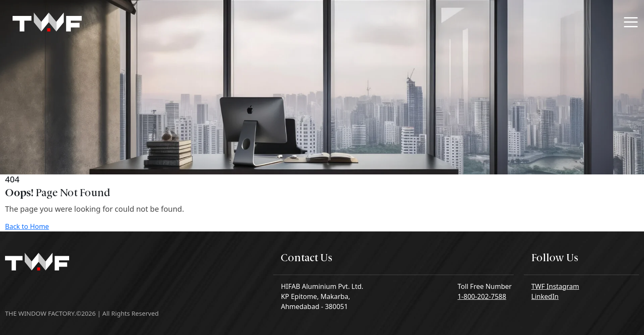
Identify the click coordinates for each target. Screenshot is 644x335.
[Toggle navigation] (631, 22)
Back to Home (27, 226)
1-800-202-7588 (482, 296)
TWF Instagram (555, 286)
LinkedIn (545, 296)
